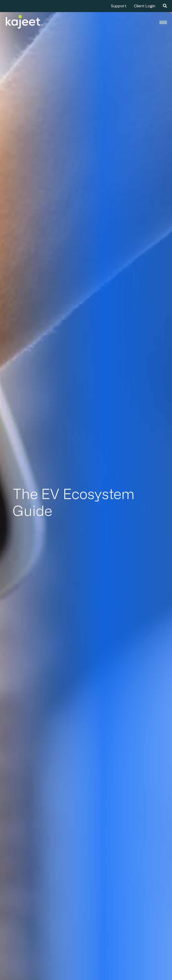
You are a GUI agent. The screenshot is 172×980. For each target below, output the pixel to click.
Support (119, 6)
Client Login (145, 6)
